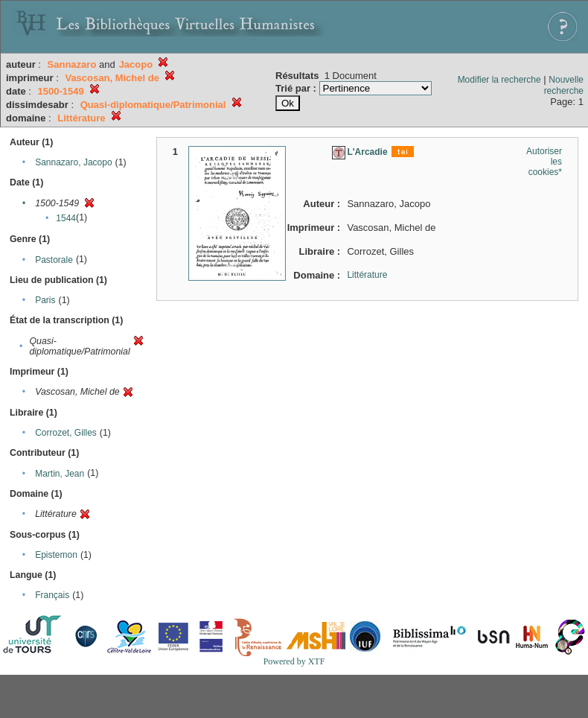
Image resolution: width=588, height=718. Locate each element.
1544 (66, 218)
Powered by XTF (294, 661)
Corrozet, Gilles (66, 433)
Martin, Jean (60, 474)
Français (52, 595)
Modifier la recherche (499, 80)
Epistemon (56, 555)
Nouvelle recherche (564, 85)
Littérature (367, 275)
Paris (45, 300)
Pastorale (54, 260)
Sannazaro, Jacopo (73, 162)
